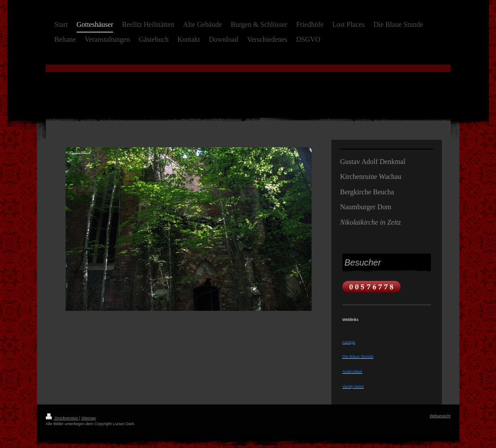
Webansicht (440, 416)
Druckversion (62, 418)
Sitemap (89, 418)
